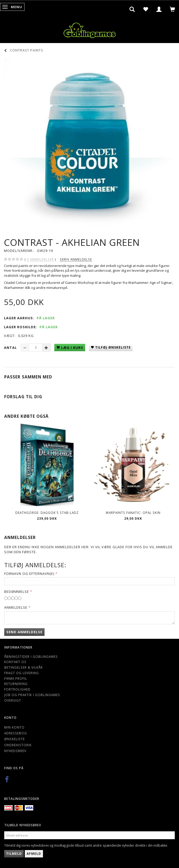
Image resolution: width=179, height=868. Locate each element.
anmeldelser (40, 259)
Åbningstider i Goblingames (31, 656)
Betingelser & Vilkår (23, 667)
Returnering (16, 684)
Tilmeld (14, 854)
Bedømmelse (17, 592)
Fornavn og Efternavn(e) (29, 574)
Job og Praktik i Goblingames (32, 695)
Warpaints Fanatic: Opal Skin (133, 513)
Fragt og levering (21, 673)
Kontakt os (15, 662)
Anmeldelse (16, 607)
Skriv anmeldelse (76, 259)
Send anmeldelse (24, 632)
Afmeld (34, 854)
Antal (11, 348)
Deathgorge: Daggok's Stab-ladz (47, 513)
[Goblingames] (90, 29)
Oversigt (13, 700)
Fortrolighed (17, 689)
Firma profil (16, 678)
